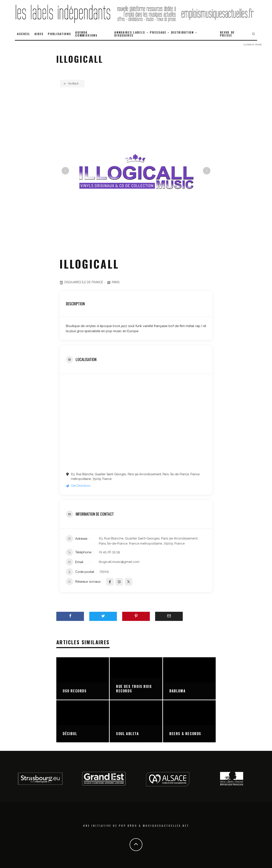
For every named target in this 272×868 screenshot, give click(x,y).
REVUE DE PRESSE (227, 34)
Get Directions (78, 486)
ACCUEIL (24, 34)
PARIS (116, 282)
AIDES (39, 34)
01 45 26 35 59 (109, 552)
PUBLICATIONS (59, 34)
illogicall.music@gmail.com (119, 562)
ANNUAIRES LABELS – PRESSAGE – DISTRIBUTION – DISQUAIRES (156, 34)
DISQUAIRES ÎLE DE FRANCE (84, 282)
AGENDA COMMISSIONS (86, 34)
